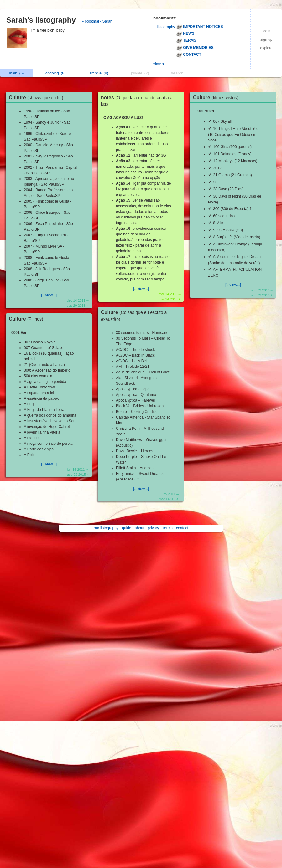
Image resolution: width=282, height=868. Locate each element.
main (16, 73)
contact (182, 528)
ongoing (55, 73)
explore (266, 48)
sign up (266, 39)
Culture (38, 98)
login (266, 31)
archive (99, 73)
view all (159, 64)
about (139, 528)
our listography (106, 528)
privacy (154, 528)
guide (126, 528)
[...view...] (49, 295)
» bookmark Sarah (97, 21)
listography (166, 27)
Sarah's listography (41, 20)
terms (168, 528)
